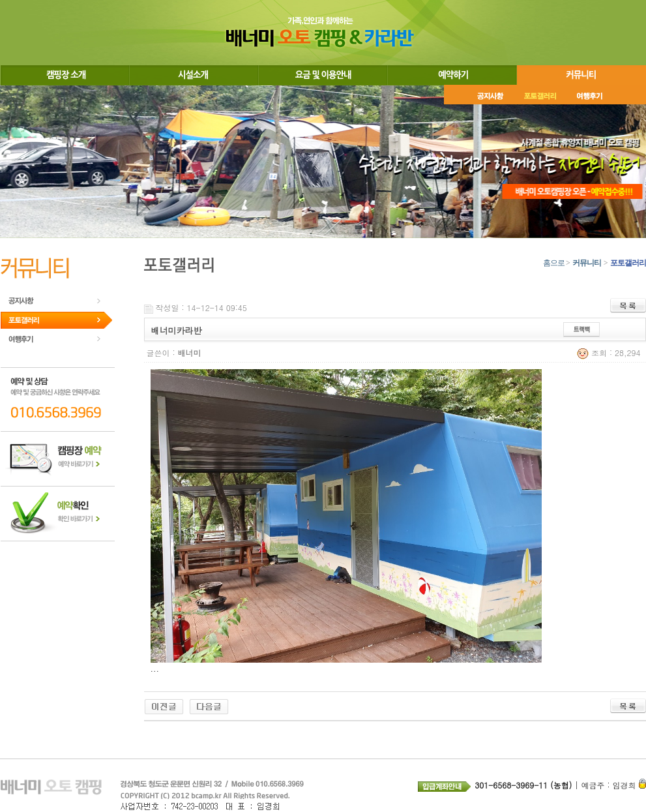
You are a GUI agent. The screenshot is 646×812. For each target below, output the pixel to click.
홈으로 (554, 263)
